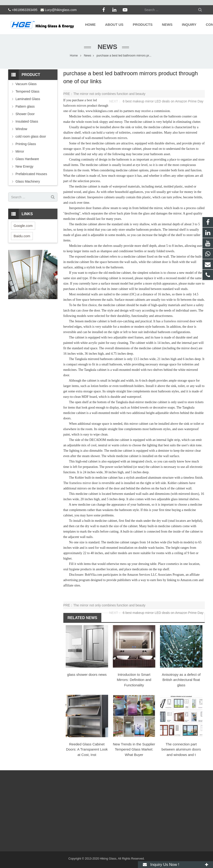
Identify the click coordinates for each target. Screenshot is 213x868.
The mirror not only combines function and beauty (109, 94)
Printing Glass (26, 144)
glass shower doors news (87, 674)
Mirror (20, 151)
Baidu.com (22, 236)
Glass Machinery (28, 181)
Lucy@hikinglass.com (61, 10)
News (106, 47)
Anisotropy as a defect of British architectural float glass (181, 680)
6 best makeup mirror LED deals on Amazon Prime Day (163, 101)
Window (21, 129)
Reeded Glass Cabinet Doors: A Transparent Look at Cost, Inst (87, 749)
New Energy (24, 166)
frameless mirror (175, 321)
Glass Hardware (27, 159)
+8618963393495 (25, 10)
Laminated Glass (28, 99)
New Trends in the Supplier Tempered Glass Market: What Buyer (134, 749)
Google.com (23, 226)
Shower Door (25, 114)
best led (92, 100)
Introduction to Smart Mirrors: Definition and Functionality (134, 680)
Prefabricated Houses (31, 174)
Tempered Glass (27, 91)
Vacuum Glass (26, 84)
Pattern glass (25, 106)
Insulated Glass (27, 121)
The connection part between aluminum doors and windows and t (181, 749)
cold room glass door (31, 136)
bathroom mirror (74, 106)
